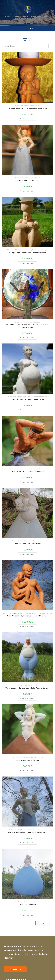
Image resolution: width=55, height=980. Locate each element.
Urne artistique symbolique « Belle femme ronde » (27, 673)
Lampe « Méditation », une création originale (27, 108)
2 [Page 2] (43, 863)
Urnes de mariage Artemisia (37, 397)
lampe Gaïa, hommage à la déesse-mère (28, 253)
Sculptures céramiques (40, 250)
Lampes (37, 106)
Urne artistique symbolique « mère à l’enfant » (27, 616)
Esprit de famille (17, 541)
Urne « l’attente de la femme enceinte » (27, 399)
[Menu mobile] (28, 28)
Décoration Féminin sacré (24, 106)
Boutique (15, 933)
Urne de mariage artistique (28, 730)
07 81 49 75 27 (12, 957)
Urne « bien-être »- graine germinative (27, 472)
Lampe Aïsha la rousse (27, 181)
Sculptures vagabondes (23, 613)
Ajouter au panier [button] (27, 119)
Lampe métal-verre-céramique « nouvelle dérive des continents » (28, 326)
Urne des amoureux (27, 844)
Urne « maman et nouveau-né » (27, 544)
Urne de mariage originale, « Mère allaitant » (28, 787)
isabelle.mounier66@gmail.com (22, 969)
